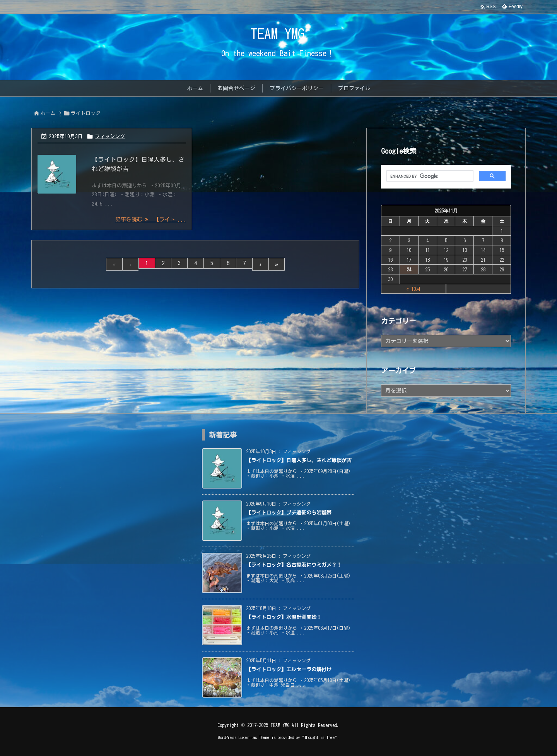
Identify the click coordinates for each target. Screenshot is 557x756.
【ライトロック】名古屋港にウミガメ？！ (294, 565)
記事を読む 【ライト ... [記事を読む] (151, 219)
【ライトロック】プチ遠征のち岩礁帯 (289, 513)
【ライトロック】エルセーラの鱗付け (289, 669)
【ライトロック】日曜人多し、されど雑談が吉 (299, 460)
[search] (429, 176)
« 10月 (413, 289)
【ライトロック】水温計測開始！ (284, 617)
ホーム (48, 113)
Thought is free (320, 737)
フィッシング (110, 136)
